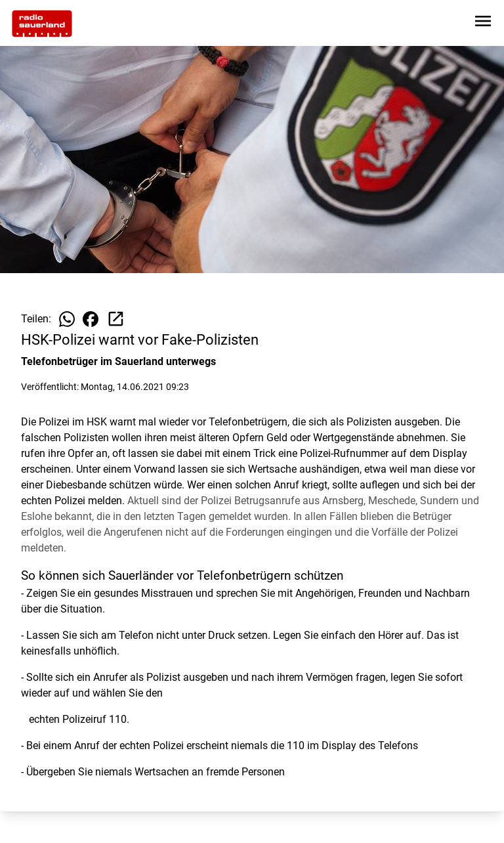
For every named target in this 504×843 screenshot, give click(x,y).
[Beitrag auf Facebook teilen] (91, 319)
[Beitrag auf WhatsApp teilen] (67, 319)
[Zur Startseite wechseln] (42, 24)
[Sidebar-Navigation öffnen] (483, 23)
